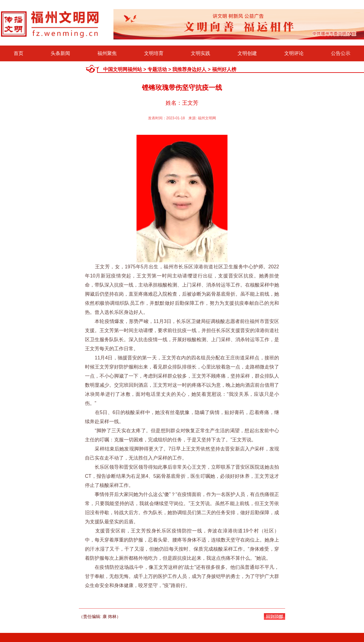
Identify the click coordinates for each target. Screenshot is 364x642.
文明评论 (294, 53)
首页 (19, 53)
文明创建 (247, 53)
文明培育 (154, 53)
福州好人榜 (224, 69)
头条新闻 (60, 53)
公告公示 (341, 53)
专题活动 (157, 69)
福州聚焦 (107, 53)
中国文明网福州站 (123, 69)
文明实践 (201, 53)
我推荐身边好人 (189, 69)
